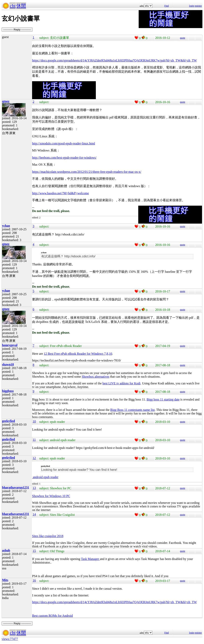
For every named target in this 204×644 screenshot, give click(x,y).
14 (34, 514)
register (198, 6)
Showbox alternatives (95, 377)
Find (167, 6)
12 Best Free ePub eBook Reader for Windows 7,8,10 (78, 354)
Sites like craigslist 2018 (48, 536)
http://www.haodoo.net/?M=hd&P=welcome (60, 193)
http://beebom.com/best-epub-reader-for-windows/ (64, 158)
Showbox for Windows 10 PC (51, 496)
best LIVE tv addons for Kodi (121, 383)
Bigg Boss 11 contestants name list (133, 410)
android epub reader (45, 477)
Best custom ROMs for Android (52, 616)
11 (34, 440)
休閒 (21, 6)
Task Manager (90, 559)
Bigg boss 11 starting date (163, 399)
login (192, 6)
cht (13, 6)
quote (183, 38)
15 (34, 551)
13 (34, 488)
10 (34, 421)
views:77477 (10, 639)
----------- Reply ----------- (17, 30)
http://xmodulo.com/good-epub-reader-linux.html (64, 143)
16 (34, 580)
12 (34, 458)
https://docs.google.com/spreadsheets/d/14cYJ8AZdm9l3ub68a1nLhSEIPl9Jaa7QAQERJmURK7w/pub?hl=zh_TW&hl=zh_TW (114, 60)
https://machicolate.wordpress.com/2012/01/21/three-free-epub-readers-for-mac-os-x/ (87, 172)
